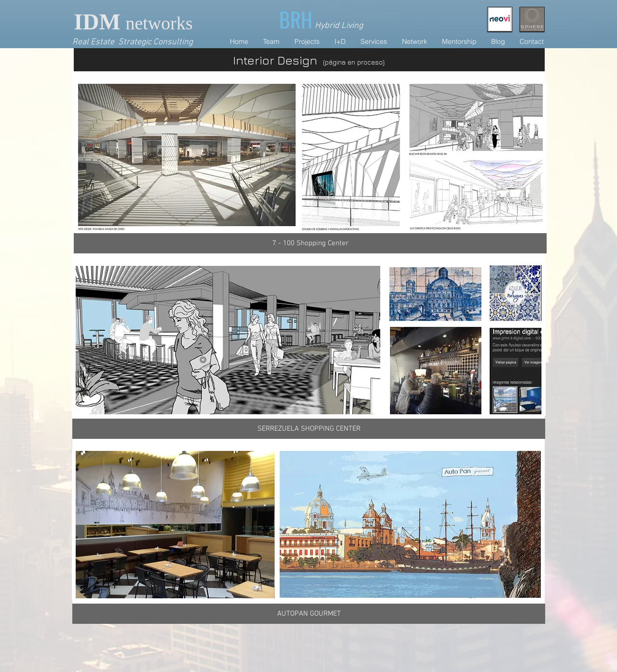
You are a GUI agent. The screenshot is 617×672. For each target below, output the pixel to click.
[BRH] (297, 19)
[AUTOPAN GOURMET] (309, 614)
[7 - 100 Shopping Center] (310, 243)
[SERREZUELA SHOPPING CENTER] (309, 429)
